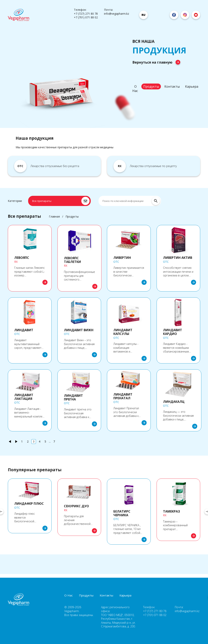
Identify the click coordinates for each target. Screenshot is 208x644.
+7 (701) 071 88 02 (86, 17)
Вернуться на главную (156, 62)
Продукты (151, 86)
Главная (54, 216)
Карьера (192, 86)
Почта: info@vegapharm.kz (117, 12)
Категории (15, 201)
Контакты (172, 86)
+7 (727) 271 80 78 (86, 14)
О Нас (135, 89)
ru (143, 15)
